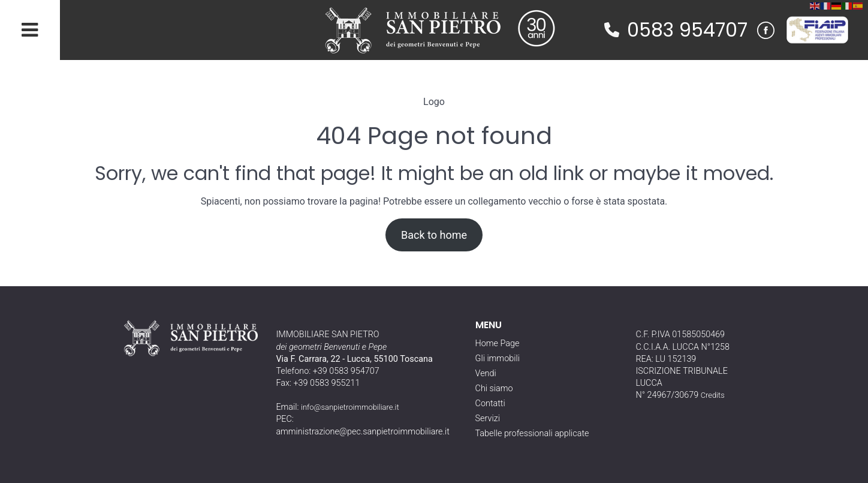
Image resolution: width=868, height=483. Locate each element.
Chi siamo (494, 388)
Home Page (498, 343)
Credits (713, 395)
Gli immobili (498, 358)
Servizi (488, 418)
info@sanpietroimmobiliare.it (350, 407)
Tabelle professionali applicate (532, 433)
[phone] (612, 30)
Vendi (486, 373)
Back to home (434, 235)
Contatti (490, 403)
